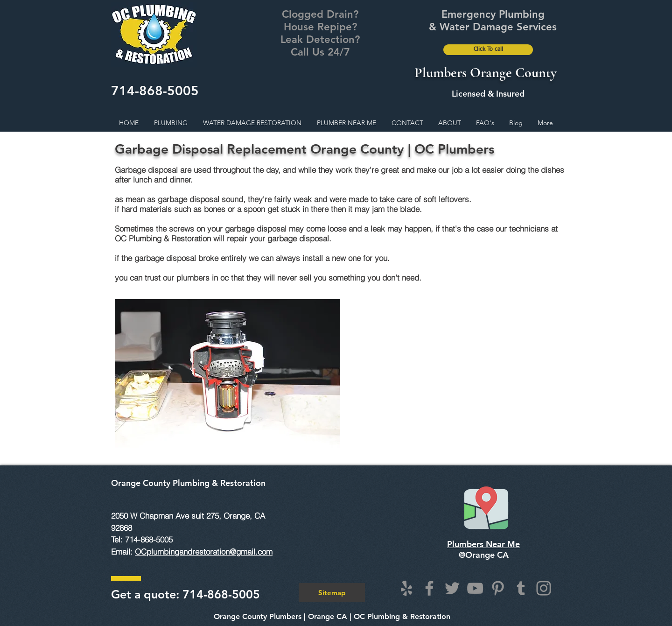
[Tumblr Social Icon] (521, 588)
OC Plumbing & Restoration (402, 616)
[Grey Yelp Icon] (406, 588)
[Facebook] (429, 588)
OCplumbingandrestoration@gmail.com (204, 552)
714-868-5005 (155, 91)
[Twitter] (452, 588)
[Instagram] (544, 588)
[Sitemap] (332, 592)
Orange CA (328, 616)
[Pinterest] (498, 588)
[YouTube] (475, 588)
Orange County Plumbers (258, 616)
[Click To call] (488, 50)
